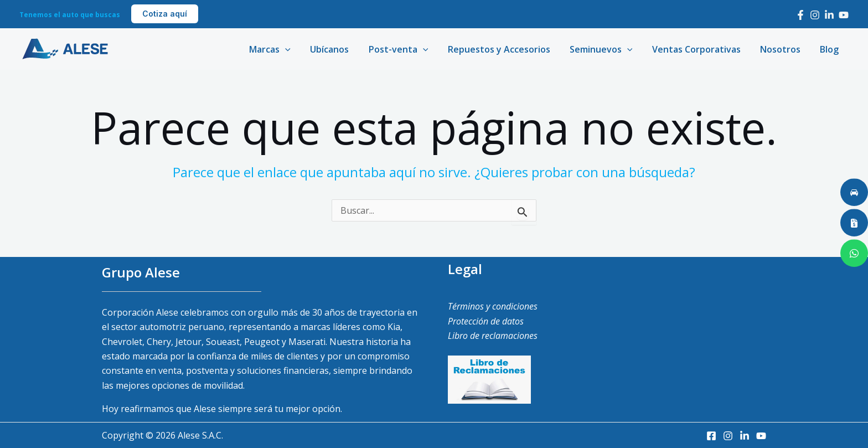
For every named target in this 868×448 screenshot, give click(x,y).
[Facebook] (800, 15)
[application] (299, 49)
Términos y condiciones (493, 306)
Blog (830, 49)
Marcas (284, 49)
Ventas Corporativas (701, 49)
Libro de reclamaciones (493, 336)
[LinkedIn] (829, 15)
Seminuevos (607, 49)
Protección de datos (486, 321)
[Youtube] (844, 15)
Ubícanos (342, 49)
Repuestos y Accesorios (507, 49)
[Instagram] (815, 15)
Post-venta (409, 49)
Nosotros (783, 49)
